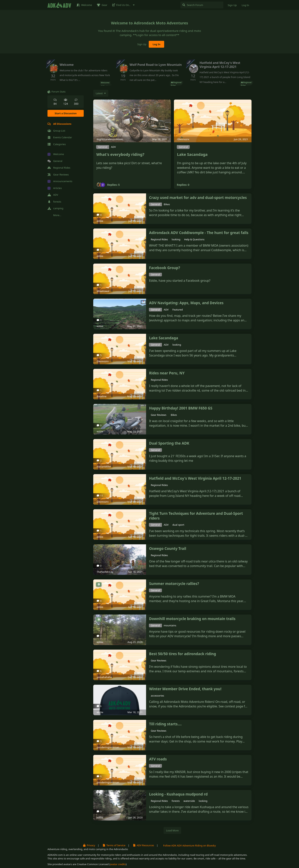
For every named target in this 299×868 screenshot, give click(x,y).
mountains (170, 625)
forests (176, 801)
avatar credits (118, 864)
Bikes (167, 204)
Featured (178, 310)
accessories (158, 696)
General (103, 147)
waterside (189, 801)
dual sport (178, 525)
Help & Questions (194, 239)
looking (176, 239)
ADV (113, 147)
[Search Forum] (202, 5)
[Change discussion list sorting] (101, 93)
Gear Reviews (159, 415)
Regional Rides (159, 239)
